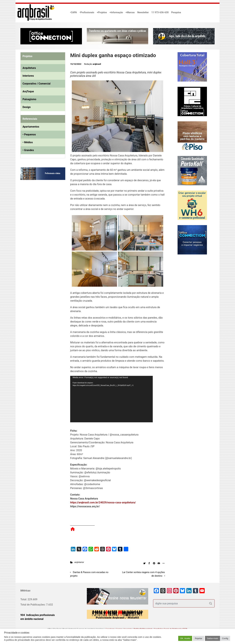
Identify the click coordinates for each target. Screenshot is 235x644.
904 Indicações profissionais (38, 615)
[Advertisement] (41, 216)
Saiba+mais (212, 638)
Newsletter (143, 12)
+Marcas (130, 12)
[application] (111, 399)
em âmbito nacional (32, 619)
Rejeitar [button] (199, 638)
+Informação (116, 12)
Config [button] (225, 638)
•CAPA (73, 12)
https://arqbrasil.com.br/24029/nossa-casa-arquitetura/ (103, 502)
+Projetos (102, 12)
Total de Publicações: (33, 605)
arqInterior (79, 562)
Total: (24, 599)
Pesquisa (176, 12)
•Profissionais (87, 12)
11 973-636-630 (160, 12)
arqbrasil (97, 64)
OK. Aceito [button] (185, 638)
